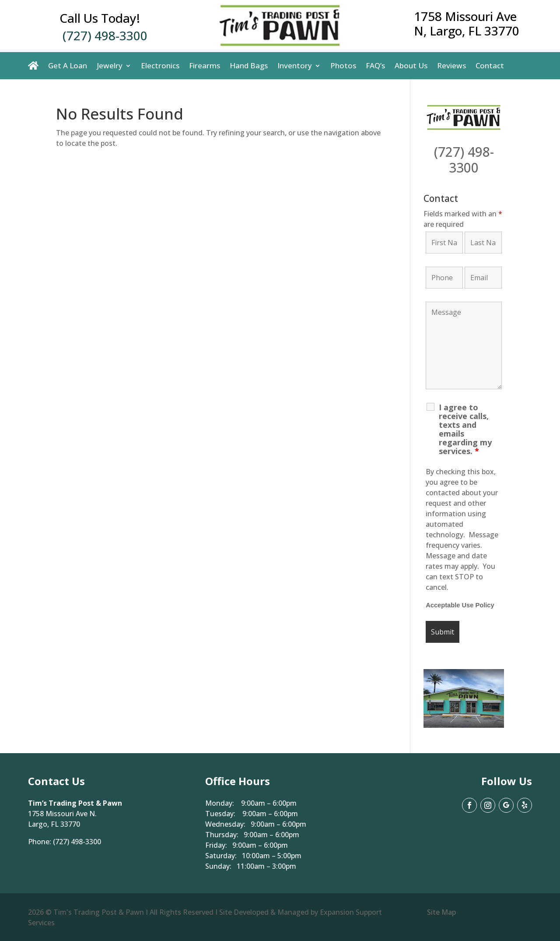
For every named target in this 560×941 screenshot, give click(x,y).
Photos (343, 66)
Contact (490, 66)
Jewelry (110, 66)
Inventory (295, 66)
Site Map (441, 912)
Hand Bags (249, 66)
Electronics (160, 66)
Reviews (451, 66)
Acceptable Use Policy (460, 605)
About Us (411, 66)
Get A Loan (68, 66)
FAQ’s (375, 66)
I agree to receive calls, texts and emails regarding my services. (465, 429)
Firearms (205, 66)
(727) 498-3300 (105, 35)
